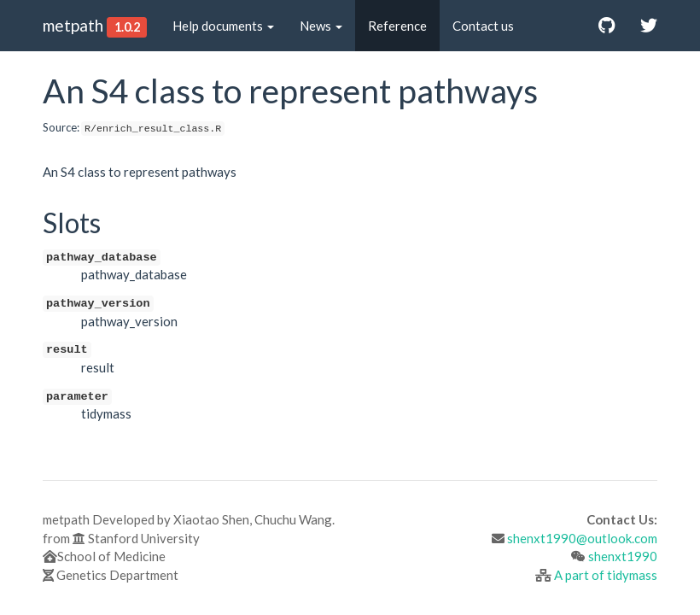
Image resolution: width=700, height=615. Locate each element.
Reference (397, 26)
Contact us (483, 26)
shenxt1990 (623, 556)
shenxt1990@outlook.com (582, 538)
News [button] (321, 26)
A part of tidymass (606, 575)
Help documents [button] (223, 26)
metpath (73, 25)
